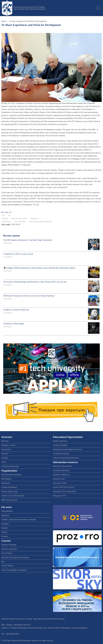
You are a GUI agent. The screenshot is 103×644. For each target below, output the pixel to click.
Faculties (5, 458)
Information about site (22, 625)
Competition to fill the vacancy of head (18, 254)
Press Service (6, 222)
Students (5, 528)
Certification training (61, 454)
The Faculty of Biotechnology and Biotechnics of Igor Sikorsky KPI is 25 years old (35, 282)
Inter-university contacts (19, 219)
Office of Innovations (9, 500)
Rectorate (5, 441)
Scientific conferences (61, 475)
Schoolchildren (7, 511)
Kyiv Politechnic (20, 222)
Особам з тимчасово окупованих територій (18, 520)
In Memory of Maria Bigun (14, 324)
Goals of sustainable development (14, 570)
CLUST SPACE (7, 566)
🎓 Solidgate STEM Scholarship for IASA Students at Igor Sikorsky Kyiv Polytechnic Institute (39, 268)
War (3, 562)
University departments (10, 466)
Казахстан (34, 219)
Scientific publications (61, 470)
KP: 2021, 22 (6, 212)
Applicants (5, 515)
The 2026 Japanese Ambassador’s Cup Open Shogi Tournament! (28, 240)
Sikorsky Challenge (9, 545)
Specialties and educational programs (15, 557)
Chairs (4, 462)
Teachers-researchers (9, 549)
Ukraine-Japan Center (10, 492)
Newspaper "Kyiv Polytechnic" (65, 492)
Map (3, 625)
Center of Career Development (13, 496)
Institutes (5, 454)
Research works (59, 479)
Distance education (60, 441)
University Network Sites (62, 466)
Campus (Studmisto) (9, 487)
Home (4, 21)
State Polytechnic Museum (11, 475)
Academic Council (8, 445)
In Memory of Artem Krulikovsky (16, 310)
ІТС (10, 216)
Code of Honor (7, 553)
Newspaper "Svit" (60, 496)
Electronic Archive (60, 483)
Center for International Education (66, 458)
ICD (3, 216)
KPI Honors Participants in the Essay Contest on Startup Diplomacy (29, 296)
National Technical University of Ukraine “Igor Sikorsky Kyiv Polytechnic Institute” (30, 8)
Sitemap (9, 625)
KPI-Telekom (6, 479)
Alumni (4, 532)
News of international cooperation (41, 222)
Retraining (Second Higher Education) (67, 449)
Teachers (5, 536)
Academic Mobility (60, 445)
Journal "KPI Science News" (64, 487)
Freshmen (5, 524)
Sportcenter (6, 483)
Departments (6, 449)
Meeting (5, 219)
